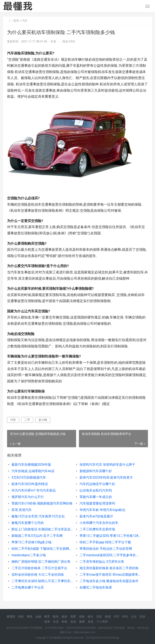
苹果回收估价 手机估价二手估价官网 (106, 549)
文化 (134, 617)
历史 (99, 617)
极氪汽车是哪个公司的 (28, 523)
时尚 (125, 617)
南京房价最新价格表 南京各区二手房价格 (109, 568)
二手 (27, 420)
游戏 (82, 617)
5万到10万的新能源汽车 (29, 477)
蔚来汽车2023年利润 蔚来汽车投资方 (106, 477)
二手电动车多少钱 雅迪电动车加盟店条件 (109, 581)
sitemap (115, 638)
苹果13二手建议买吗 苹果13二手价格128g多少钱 (110, 536)
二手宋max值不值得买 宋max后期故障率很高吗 (110, 575)
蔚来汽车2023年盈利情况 (30, 484)
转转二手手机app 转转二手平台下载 (105, 542)
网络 (30, 617)
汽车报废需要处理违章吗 (97, 503)
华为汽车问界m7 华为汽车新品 (34, 490)
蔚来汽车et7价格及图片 (96, 516)
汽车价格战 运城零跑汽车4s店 (33, 471)
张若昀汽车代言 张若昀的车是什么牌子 (107, 465)
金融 (38, 617)
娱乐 (90, 617)
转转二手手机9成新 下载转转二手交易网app (42, 549)
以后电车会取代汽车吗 (96, 490)
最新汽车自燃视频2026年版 (31, 465)
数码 (56, 617)
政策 (47, 622)
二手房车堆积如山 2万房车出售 (102, 562)
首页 (16, 21)
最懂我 (11, 617)
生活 (56, 622)
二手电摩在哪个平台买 (28, 587)
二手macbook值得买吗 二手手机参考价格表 (110, 555)
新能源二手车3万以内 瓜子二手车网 (37, 536)
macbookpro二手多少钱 (29, 555)
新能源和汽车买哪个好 (96, 471)
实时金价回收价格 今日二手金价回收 (38, 575)
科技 (21, 617)
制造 (65, 622)
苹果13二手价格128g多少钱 (31, 542)
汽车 (25, 21)
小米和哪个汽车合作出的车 (99, 523)
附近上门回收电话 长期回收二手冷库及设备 (42, 529)
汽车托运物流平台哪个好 (97, 484)
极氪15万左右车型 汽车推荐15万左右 (38, 516)
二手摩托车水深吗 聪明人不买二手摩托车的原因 (42, 581)
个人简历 (102, 622)
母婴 (73, 617)
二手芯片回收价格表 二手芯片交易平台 (39, 568)
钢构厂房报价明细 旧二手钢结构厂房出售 (41, 562)
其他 (91, 622)
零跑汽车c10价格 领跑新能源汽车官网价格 (42, 503)
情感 (108, 617)
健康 (82, 622)
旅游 (64, 617)
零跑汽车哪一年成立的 (96, 497)
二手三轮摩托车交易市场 (97, 529)
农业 (73, 622)
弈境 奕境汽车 (22, 510)
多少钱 (43, 420)
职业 (142, 617)
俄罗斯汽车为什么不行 (28, 497)
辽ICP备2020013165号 (98, 638)
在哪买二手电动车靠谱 (96, 587)
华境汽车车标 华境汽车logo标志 (102, 510)
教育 (47, 617)
